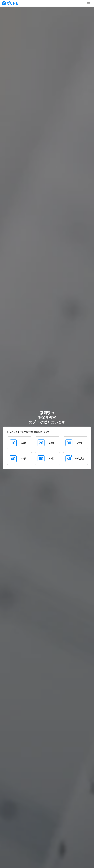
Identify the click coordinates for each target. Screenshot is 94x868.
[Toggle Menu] (89, 3)
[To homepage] (10, 3)
